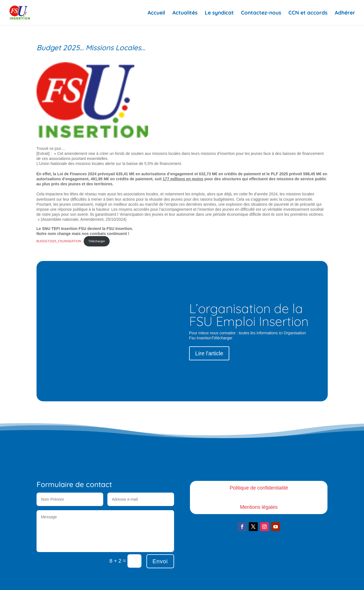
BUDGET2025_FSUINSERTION (59, 241)
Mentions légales (259, 507)
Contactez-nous (261, 13)
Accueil (156, 13)
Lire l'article (209, 353)
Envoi (160, 561)
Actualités (185, 13)
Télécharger (97, 241)
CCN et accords (308, 13)
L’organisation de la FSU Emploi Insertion (249, 315)
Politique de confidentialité (259, 488)
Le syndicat (219, 13)
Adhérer (345, 13)
